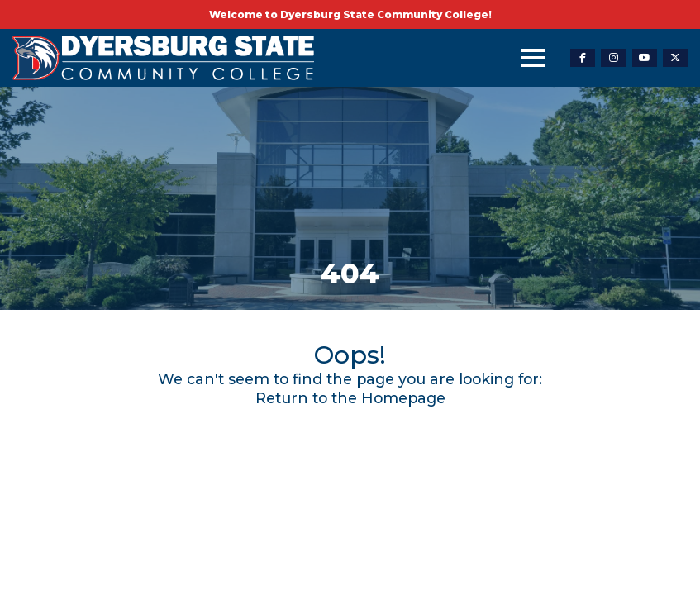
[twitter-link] (675, 58)
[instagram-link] (613, 58)
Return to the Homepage (350, 398)
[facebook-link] (583, 58)
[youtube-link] (645, 58)
